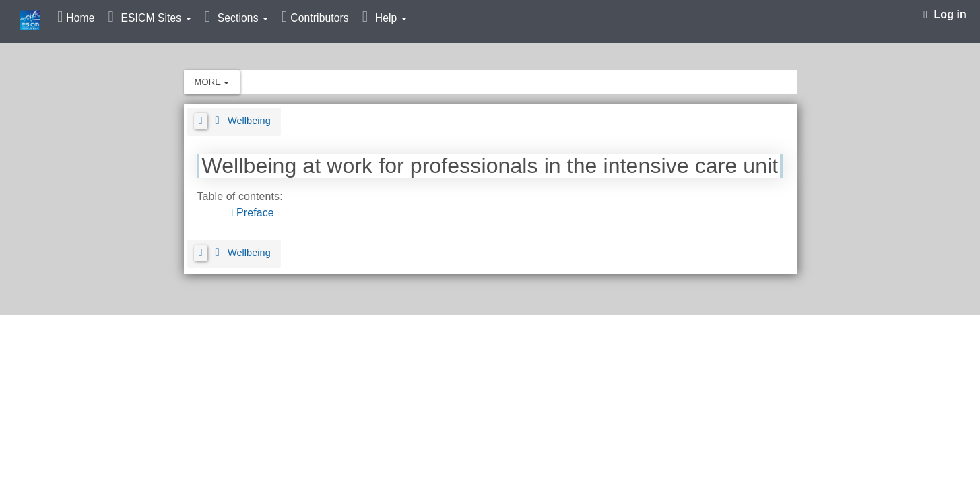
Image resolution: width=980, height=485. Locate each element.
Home (80, 18)
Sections (243, 18)
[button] (201, 121)
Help (391, 18)
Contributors (319, 18)
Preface (253, 213)
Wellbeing (249, 121)
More (212, 82)
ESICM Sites (156, 18)
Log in (945, 14)
